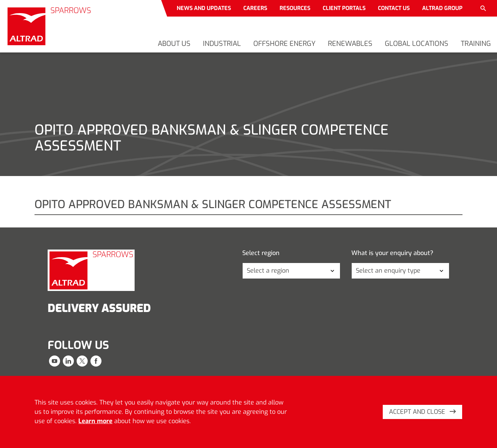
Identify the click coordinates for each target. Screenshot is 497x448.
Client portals (344, 8)
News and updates (204, 8)
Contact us (394, 8)
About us (174, 44)
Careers (255, 8)
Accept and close (422, 412)
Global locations (417, 44)
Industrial (222, 44)
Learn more (95, 421)
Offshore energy (284, 44)
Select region (261, 253)
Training (476, 44)
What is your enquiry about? (392, 253)
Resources (295, 8)
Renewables (350, 44)
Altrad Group (442, 8)
